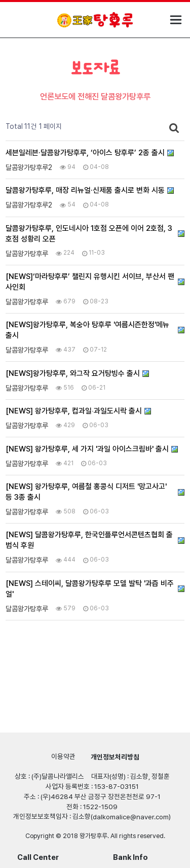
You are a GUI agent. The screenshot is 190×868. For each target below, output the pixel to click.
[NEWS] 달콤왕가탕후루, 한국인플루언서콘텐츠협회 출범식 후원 (89, 540)
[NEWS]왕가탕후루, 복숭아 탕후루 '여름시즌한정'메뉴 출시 (87, 330)
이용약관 (63, 756)
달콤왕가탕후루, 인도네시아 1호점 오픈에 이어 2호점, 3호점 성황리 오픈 (89, 234)
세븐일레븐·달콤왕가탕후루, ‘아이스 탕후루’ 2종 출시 (85, 153)
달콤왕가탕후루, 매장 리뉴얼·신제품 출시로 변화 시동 (85, 190)
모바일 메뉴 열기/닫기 (176, 20)
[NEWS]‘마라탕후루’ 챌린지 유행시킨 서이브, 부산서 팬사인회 (90, 282)
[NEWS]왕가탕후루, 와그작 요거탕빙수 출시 (73, 373)
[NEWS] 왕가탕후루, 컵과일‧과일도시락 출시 (74, 411)
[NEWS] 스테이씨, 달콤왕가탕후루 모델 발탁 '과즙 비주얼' (90, 589)
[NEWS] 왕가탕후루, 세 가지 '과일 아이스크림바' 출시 (87, 449)
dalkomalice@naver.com (131, 817)
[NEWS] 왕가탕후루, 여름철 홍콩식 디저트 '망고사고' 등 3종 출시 (86, 492)
